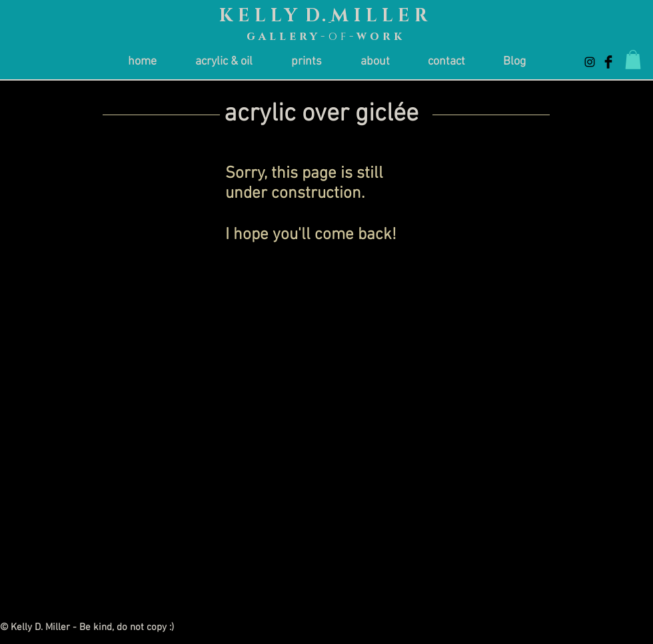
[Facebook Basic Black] (608, 62)
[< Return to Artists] (581, 133)
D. (317, 16)
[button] (633, 60)
